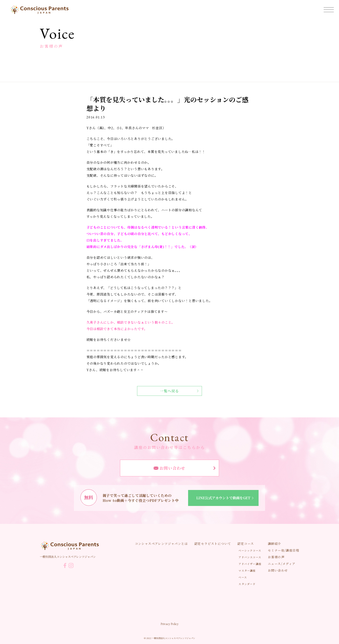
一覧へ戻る (179, 391)
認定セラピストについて (213, 544)
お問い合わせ (185, 468)
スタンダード (247, 584)
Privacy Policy (170, 624)
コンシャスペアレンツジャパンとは (161, 544)
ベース (243, 577)
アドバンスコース (250, 557)
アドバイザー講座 (250, 564)
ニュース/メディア (282, 564)
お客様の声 (276, 557)
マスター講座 (247, 570)
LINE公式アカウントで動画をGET (226, 498)
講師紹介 (275, 544)
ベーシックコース (250, 550)
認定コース (246, 544)
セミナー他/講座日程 (284, 550)
